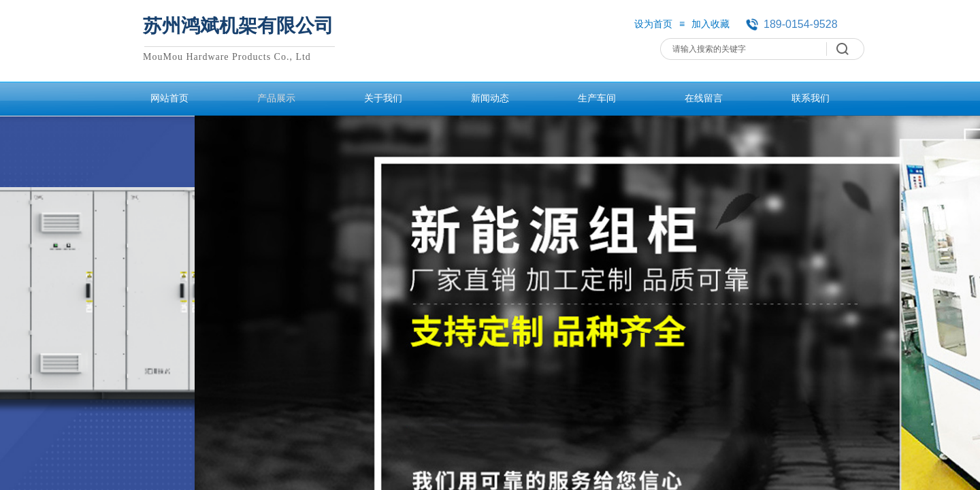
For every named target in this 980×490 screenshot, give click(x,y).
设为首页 (653, 24)
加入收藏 (710, 24)
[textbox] (747, 49)
